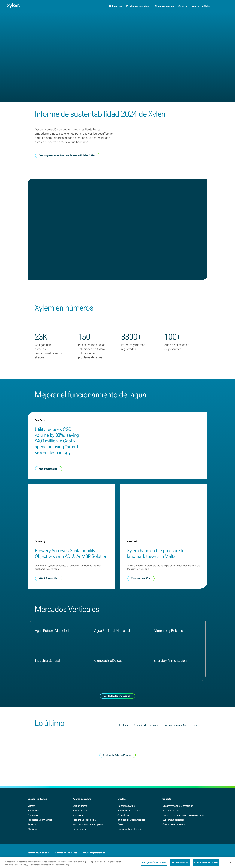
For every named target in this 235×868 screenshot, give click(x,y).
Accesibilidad (124, 815)
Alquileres (33, 829)
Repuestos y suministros (40, 820)
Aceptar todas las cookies (206, 864)
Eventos (196, 745)
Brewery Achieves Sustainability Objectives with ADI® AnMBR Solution (71, 573)
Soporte (183, 6)
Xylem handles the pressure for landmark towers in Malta (157, 573)
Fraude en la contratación (130, 829)
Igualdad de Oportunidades (131, 820)
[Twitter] (206, 853)
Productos (33, 815)
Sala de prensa (80, 806)
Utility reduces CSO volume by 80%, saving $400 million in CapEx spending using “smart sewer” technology (57, 461)
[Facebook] (194, 853)
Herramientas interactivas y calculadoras (183, 815)
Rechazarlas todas (180, 864)
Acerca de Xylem (202, 6)
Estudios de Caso (171, 810)
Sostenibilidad (80, 810)
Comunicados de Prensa (146, 745)
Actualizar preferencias (94, 853)
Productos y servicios (138, 6)
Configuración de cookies (154, 864)
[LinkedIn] (200, 853)
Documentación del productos (178, 806)
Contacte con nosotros (174, 824)
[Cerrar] (230, 864)
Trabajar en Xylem (126, 806)
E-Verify (121, 824)
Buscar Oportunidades (129, 810)
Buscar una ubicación (173, 820)
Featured (124, 745)
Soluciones (115, 6)
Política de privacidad (38, 853)
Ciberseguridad (80, 829)
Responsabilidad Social (84, 820)
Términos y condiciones (66, 853)
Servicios (32, 824)
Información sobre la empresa (88, 824)
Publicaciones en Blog (176, 745)
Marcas (31, 806)
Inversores (78, 815)
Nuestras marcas (164, 6)
